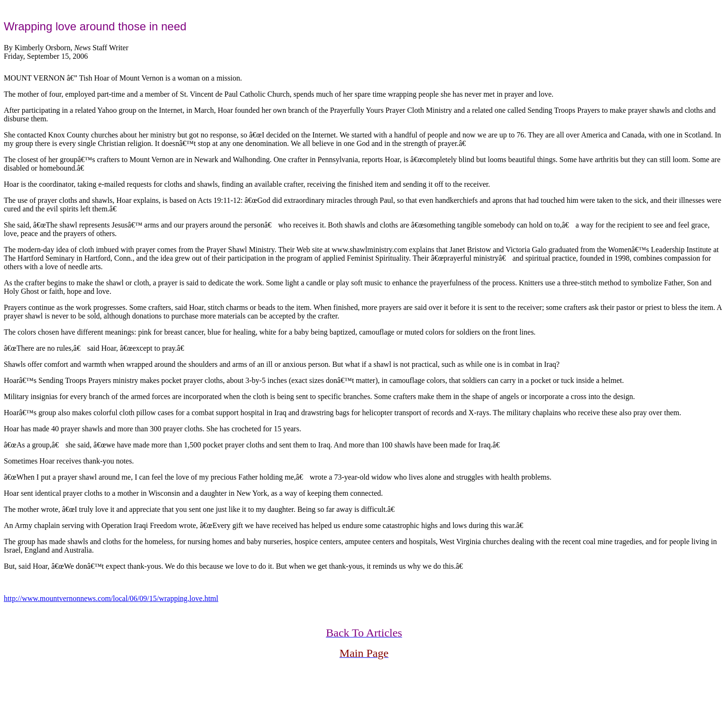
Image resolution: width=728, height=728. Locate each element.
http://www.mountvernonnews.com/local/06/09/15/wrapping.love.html (111, 598)
